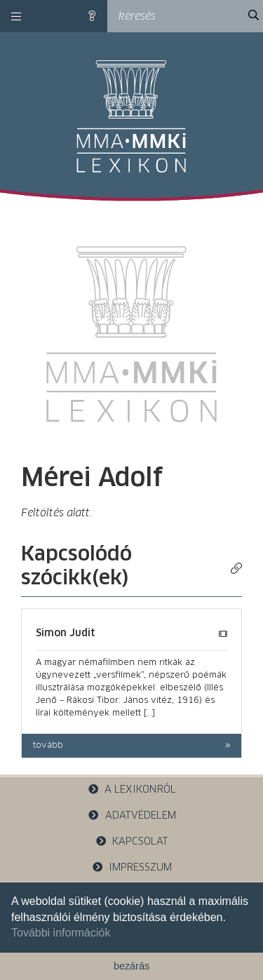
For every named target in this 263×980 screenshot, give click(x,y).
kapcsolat (132, 841)
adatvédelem (131, 815)
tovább (48, 746)
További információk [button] (61, 933)
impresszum (132, 867)
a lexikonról (132, 790)
